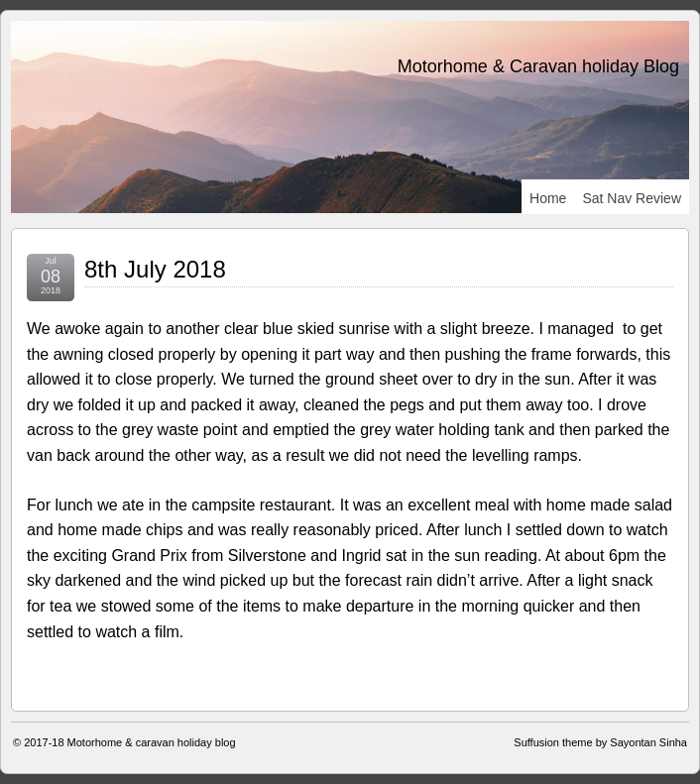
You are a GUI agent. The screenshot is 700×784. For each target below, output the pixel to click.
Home (548, 198)
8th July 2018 (155, 269)
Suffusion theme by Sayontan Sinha (600, 742)
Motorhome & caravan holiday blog (152, 742)
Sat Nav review (632, 198)
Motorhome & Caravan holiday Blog (538, 66)
